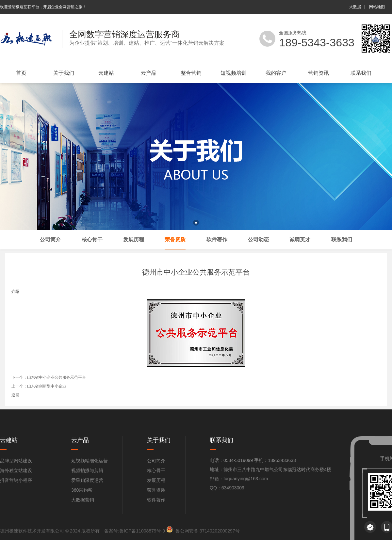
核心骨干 (156, 470)
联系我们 (361, 73)
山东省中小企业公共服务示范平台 (57, 377)
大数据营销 (83, 500)
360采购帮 (82, 490)
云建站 (106, 73)
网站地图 (377, 7)
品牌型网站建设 (16, 461)
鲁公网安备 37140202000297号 (208, 531)
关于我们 (64, 73)
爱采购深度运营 (87, 480)
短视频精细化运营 (90, 461)
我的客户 (276, 73)
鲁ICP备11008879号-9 (142, 531)
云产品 (149, 73)
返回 (15, 395)
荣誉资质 (156, 490)
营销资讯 (318, 73)
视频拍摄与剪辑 (87, 470)
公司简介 (156, 461)
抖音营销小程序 (16, 480)
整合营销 (191, 73)
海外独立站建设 (16, 470)
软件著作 (156, 500)
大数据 (355, 7)
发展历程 (156, 480)
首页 (21, 73)
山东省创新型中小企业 (47, 386)
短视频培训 (234, 73)
